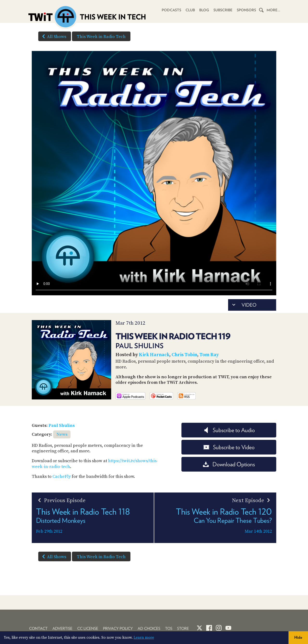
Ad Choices (149, 628)
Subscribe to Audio (229, 430)
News (62, 434)
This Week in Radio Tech (101, 37)
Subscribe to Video (229, 447)
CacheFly (62, 477)
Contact (38, 628)
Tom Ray (209, 355)
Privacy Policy (118, 628)
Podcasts (171, 10)
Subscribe (223, 10)
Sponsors (246, 10)
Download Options (229, 464)
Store (183, 628)
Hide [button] (298, 637)
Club (190, 10)
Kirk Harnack (154, 355)
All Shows (53, 36)
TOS (169, 628)
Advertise (62, 628)
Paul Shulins (62, 426)
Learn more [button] (144, 638)
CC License (88, 628)
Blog (204, 10)
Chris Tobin (184, 355)
